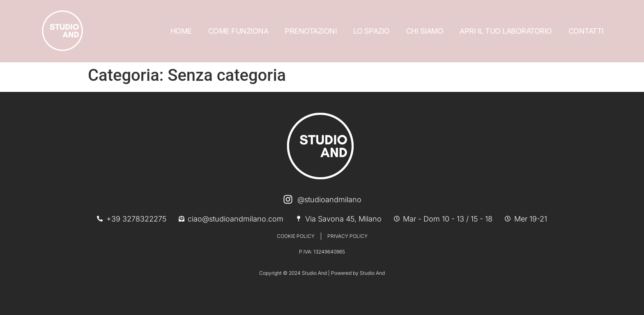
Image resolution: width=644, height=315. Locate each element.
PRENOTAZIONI (311, 31)
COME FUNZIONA (238, 31)
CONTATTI (586, 31)
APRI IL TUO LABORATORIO (506, 31)
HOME (181, 31)
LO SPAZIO (371, 31)
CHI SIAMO (425, 31)
